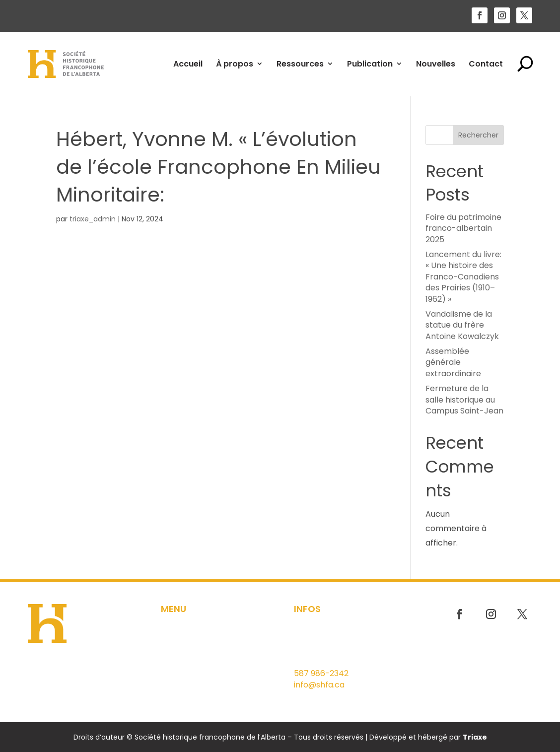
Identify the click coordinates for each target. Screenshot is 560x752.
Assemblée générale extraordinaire (453, 362)
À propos (235, 64)
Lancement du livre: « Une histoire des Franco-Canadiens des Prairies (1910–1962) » (463, 277)
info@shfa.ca (319, 685)
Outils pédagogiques (200, 659)
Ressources (300, 64)
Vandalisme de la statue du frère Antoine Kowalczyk (462, 325)
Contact (486, 64)
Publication (370, 64)
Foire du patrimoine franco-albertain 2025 (463, 228)
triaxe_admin (93, 219)
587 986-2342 (321, 673)
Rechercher (478, 135)
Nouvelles (436, 64)
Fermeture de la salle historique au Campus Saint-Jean (464, 400)
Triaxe (475, 737)
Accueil (188, 64)
